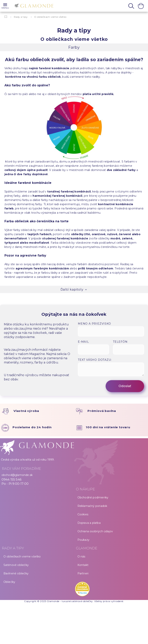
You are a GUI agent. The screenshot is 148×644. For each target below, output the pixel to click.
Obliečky (9, 582)
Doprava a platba (89, 523)
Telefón (120, 342)
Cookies (83, 514)
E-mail (83, 342)
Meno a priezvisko (94, 324)
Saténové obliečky (16, 565)
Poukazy (83, 540)
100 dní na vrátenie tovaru (108, 427)
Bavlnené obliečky (16, 573)
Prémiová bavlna (102, 411)
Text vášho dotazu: (95, 360)
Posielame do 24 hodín (32, 427)
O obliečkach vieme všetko (22, 557)
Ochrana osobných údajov (95, 531)
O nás (81, 557)
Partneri (83, 573)
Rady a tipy (21, 17)
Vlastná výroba (26, 411)
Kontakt (83, 565)
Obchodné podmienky (93, 497)
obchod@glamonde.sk (17, 475)
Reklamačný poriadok (92, 506)
